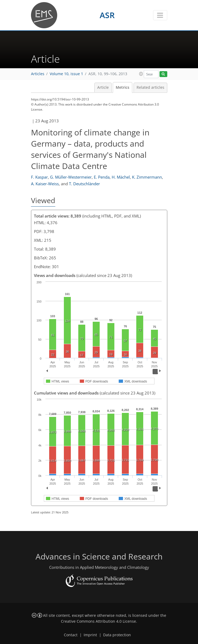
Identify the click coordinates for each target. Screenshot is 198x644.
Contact (71, 635)
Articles (38, 74)
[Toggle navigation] (160, 15)
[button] (141, 74)
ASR (107, 15)
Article (103, 87)
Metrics (123, 87)
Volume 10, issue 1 (66, 74)
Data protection (117, 635)
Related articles (150, 87)
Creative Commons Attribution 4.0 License (98, 621)
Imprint (90, 635)
